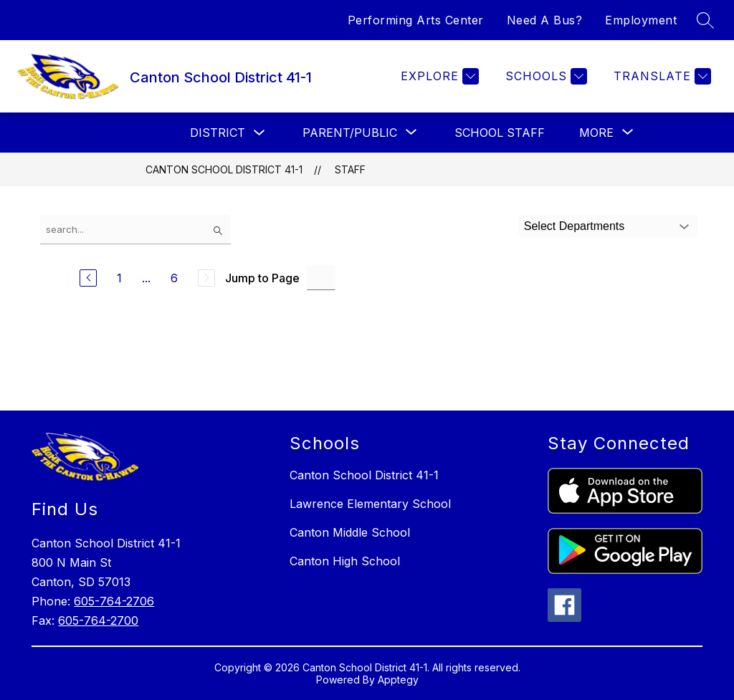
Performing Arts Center (416, 20)
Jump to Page (262, 278)
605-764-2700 (98, 620)
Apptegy (398, 680)
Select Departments (575, 226)
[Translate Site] (661, 76)
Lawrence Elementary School (370, 504)
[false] (135, 230)
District (218, 133)
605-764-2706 (114, 601)
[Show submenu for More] (596, 133)
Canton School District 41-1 (224, 169)
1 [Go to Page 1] (119, 278)
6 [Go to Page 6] (174, 278)
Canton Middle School (350, 532)
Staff (350, 169)
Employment (641, 20)
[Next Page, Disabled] (206, 278)
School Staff (500, 133)
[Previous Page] (88, 278)
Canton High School (345, 561)
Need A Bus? (545, 20)
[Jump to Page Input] (321, 278)
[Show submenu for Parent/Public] (350, 133)
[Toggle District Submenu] (259, 133)
